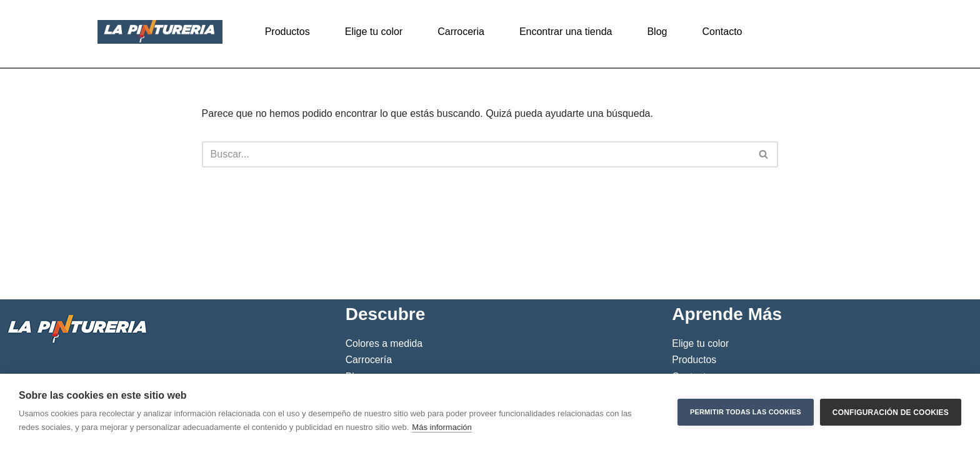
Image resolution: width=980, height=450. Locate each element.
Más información (442, 427)
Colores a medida (384, 343)
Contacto (722, 32)
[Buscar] (476, 154)
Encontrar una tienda (566, 32)
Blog (657, 32)
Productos (287, 32)
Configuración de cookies (891, 412)
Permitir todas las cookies (746, 412)
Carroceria (461, 32)
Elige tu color (374, 32)
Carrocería (369, 360)
